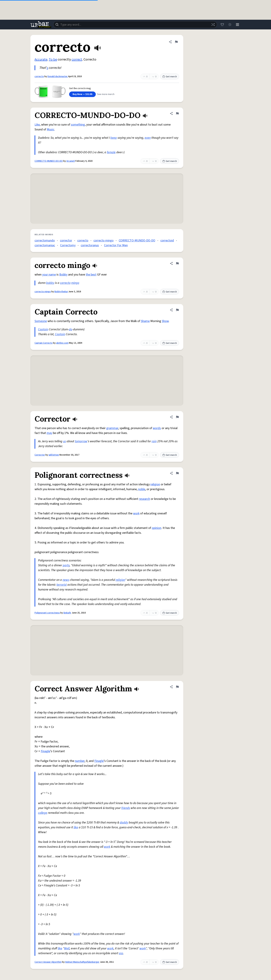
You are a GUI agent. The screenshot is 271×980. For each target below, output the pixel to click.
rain (154, 441)
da (71, 329)
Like (37, 125)
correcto (39, 76)
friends (126, 808)
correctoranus (90, 245)
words (157, 428)
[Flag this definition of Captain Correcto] (177, 310)
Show (165, 321)
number (80, 761)
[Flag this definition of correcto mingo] (177, 263)
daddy (124, 823)
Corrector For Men (116, 245)
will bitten (54, 455)
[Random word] (213, 25)
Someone (41, 321)
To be (53, 59)
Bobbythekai (61, 292)
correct (77, 59)
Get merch (170, 77)
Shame (145, 321)
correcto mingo (104, 241)
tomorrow (81, 441)
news (66, 580)
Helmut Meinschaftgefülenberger (82, 962)
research (144, 499)
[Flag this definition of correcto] (176, 42)
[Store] (222, 25)
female (111, 152)
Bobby (63, 275)
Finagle (45, 751)
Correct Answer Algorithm (48, 962)
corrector (66, 241)
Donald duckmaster (58, 76)
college (43, 813)
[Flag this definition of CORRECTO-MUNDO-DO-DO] (177, 113)
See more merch (106, 94)
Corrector (40, 455)
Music (51, 129)
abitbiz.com (62, 343)
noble (142, 489)
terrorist (62, 585)
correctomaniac (45, 245)
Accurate (41, 59)
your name (49, 275)
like (76, 827)
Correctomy (68, 245)
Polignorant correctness (47, 613)
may (49, 433)
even (148, 138)
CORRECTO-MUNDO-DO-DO (49, 161)
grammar (112, 428)
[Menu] (237, 25)
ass (121, 953)
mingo (75, 283)
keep (114, 138)
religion (155, 484)
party (66, 565)
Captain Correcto (44, 343)
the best (91, 275)
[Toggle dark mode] (230, 25)
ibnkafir (67, 613)
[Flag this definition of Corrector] (177, 417)
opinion (156, 528)
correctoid (167, 241)
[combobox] (135, 25)
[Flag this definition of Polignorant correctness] (177, 473)
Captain (43, 329)
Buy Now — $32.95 (82, 94)
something (78, 125)
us (64, 441)
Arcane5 (71, 161)
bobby (50, 283)
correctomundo (45, 241)
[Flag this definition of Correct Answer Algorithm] (177, 687)
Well (67, 948)
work (136, 513)
